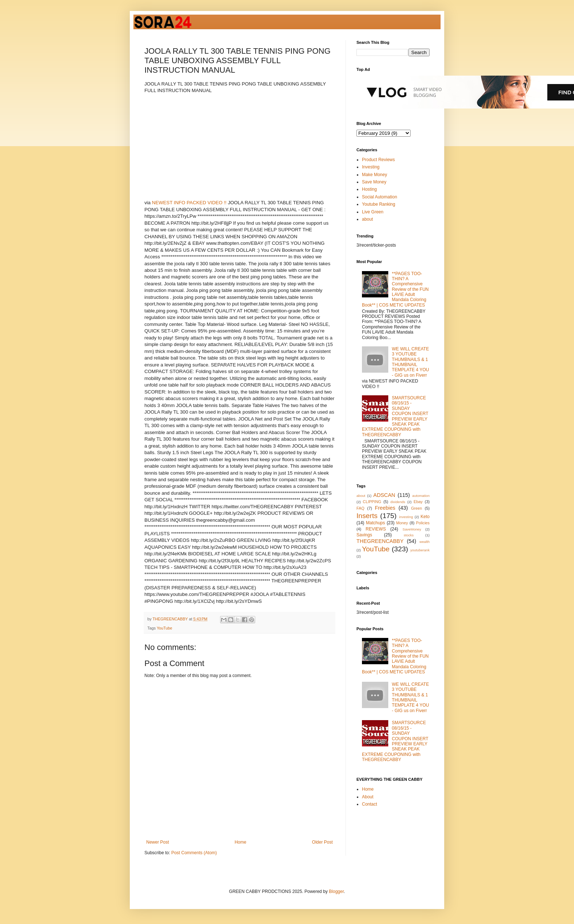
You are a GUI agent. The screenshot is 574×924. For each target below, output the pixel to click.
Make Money (375, 175)
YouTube (165, 628)
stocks (409, 535)
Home (241, 842)
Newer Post (158, 842)
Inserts (367, 516)
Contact (369, 804)
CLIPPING (372, 502)
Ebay (418, 502)
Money (402, 523)
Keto (425, 517)
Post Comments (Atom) (194, 853)
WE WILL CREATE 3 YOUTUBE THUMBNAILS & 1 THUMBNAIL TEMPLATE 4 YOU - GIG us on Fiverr (411, 362)
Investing (371, 167)
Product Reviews (378, 160)
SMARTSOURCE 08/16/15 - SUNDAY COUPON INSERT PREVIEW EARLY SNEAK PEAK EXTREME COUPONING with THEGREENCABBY (395, 416)
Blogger (337, 891)
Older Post (322, 842)
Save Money (374, 182)
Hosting (369, 189)
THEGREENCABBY (380, 541)
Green (416, 508)
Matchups (375, 523)
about (367, 219)
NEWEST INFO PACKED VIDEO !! (189, 203)
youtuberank (420, 550)
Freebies (385, 508)
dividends (398, 502)
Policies (423, 523)
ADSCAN (384, 495)
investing (406, 517)
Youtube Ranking (379, 204)
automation (421, 496)
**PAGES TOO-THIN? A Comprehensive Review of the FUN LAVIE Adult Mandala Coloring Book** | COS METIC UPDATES (395, 289)
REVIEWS (376, 529)
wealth (424, 542)
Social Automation (379, 197)
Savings (364, 535)
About (368, 797)
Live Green (373, 212)
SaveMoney (412, 529)
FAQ (360, 508)
